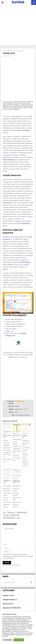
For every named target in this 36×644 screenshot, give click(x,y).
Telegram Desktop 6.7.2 (10, 600)
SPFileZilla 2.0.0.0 (25, 436)
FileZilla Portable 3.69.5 (7, 436)
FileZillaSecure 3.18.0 (7, 481)
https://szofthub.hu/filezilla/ (22, 415)
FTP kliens (6, 515)
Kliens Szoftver (15, 515)
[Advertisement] (18, 25)
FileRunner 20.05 (17, 435)
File (4, 513)
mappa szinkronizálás (9, 518)
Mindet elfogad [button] (19, 640)
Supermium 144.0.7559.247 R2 (12, 608)
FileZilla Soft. (11, 513)
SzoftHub (18, 2)
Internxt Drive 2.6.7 (8, 604)
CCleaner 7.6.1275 (8, 596)
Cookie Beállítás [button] (7, 640)
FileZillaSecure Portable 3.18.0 (16, 481)
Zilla (18, 518)
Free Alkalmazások (22, 513)
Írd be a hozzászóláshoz (11, 565)
